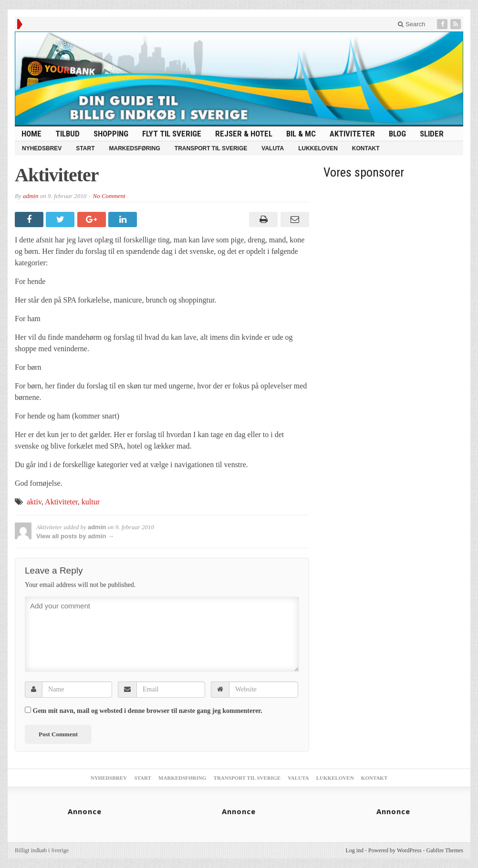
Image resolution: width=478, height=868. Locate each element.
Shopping (111, 134)
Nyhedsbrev (42, 148)
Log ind (354, 850)
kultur (91, 502)
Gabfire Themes (445, 850)
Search (411, 24)
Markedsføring (134, 148)
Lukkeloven (318, 148)
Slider (432, 134)
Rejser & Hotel (244, 134)
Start (85, 148)
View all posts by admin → (75, 536)
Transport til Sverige (211, 148)
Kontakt (366, 148)
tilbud (68, 134)
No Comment (109, 196)
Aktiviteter (352, 134)
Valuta (273, 148)
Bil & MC (301, 134)
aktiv (34, 502)
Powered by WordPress (395, 850)
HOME (31, 134)
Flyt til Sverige (172, 134)
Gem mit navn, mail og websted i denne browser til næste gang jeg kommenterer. (148, 711)
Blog (397, 134)
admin (31, 196)
